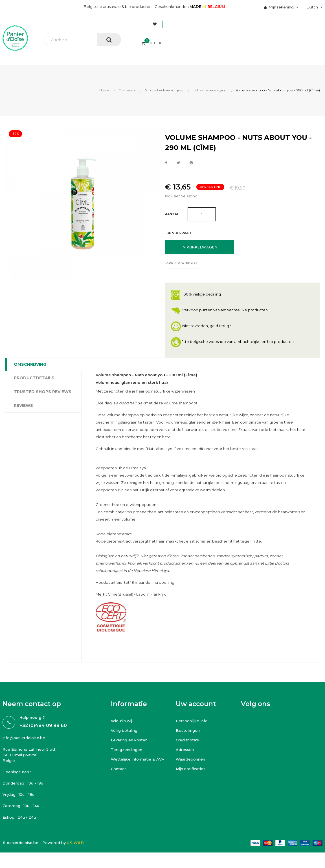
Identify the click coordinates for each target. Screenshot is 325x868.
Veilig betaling (124, 730)
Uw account (196, 704)
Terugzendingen (127, 750)
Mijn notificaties (191, 769)
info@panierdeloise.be (24, 738)
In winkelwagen (200, 247)
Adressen (185, 750)
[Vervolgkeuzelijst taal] (314, 7)
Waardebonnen (190, 759)
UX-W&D (75, 843)
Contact (118, 769)
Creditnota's (187, 740)
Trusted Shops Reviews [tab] (43, 392)
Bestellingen (188, 730)
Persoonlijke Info (192, 721)
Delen (166, 163)
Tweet (178, 163)
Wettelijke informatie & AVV (138, 759)
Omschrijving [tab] (30, 364)
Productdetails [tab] (34, 378)
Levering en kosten (129, 740)
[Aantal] (202, 214)
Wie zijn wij (121, 721)
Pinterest (191, 163)
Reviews (23, 406)
